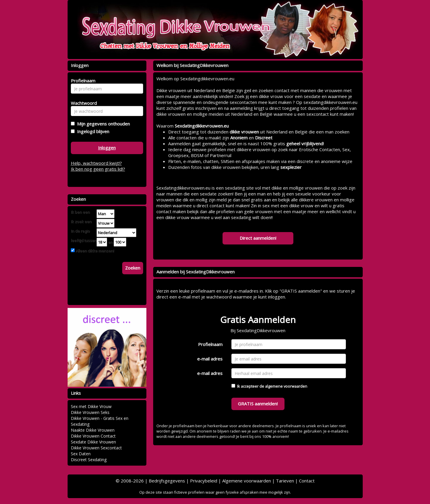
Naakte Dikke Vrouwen (93, 430)
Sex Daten (81, 454)
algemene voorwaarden (286, 386)
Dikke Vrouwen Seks (90, 412)
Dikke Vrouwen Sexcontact (96, 448)
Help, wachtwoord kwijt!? (96, 163)
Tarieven (285, 481)
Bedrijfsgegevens (167, 481)
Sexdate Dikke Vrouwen (93, 442)
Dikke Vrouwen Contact (93, 436)
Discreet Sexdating (89, 460)
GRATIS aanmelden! (258, 404)
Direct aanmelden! (258, 238)
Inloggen (107, 148)
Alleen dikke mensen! (94, 251)
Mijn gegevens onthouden (102, 124)
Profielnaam (210, 344)
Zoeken (133, 268)
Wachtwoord (82, 103)
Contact (307, 481)
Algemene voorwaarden (247, 481)
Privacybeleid (204, 481)
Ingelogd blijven (92, 131)
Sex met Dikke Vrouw (91, 406)
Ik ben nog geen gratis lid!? (98, 169)
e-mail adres (210, 359)
